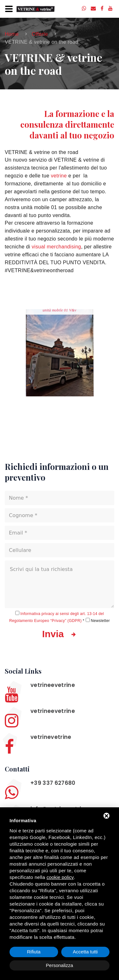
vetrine (59, 176)
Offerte (40, 34)
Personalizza (60, 965)
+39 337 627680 (53, 783)
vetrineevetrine (53, 685)
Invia (60, 634)
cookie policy (60, 877)
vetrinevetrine (51, 737)
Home (12, 34)
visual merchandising (56, 247)
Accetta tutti (85, 952)
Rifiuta (34, 952)
